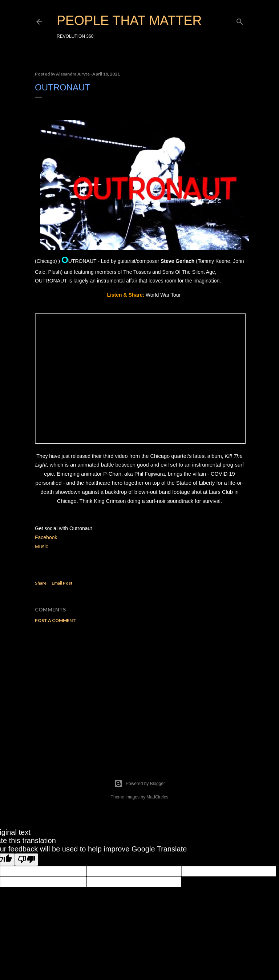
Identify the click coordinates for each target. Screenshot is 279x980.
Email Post (62, 583)
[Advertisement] (139, 692)
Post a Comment (55, 620)
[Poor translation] (27, 860)
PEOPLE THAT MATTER (129, 21)
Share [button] (41, 583)
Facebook (46, 537)
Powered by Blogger (139, 784)
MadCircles (157, 797)
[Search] (240, 20)
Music (42, 546)
